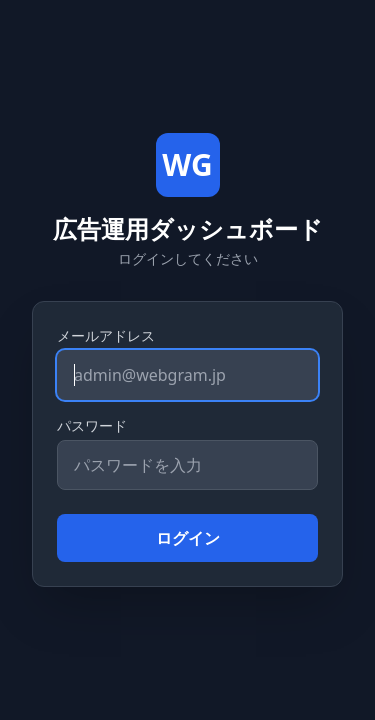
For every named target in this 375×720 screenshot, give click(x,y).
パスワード (92, 425)
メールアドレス (106, 335)
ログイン (188, 538)
